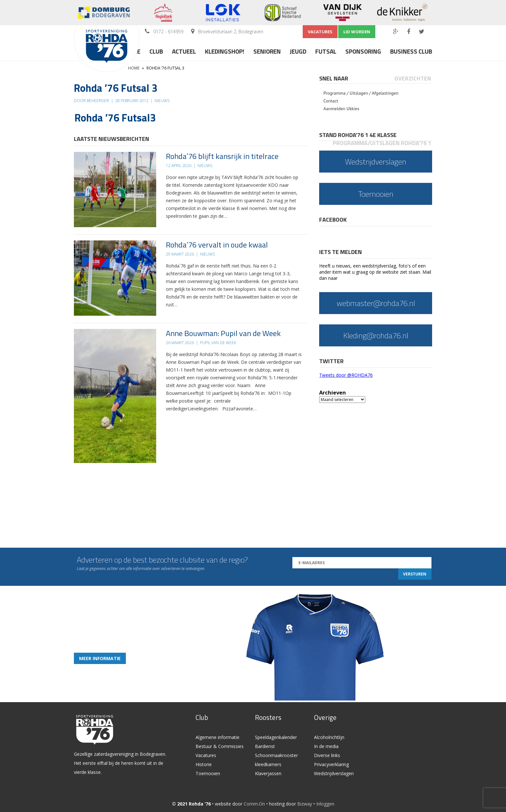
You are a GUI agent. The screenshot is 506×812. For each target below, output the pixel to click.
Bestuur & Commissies (220, 746)
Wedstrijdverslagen (334, 773)
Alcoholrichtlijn (329, 737)
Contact (331, 101)
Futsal (326, 51)
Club (156, 51)
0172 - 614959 (168, 32)
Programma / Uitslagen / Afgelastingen (361, 93)
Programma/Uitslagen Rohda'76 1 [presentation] (382, 143)
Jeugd (298, 51)
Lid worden (357, 32)
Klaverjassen (268, 773)
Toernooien (208, 773)
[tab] (334, 78)
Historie (204, 764)
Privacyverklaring (331, 764)
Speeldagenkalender (276, 737)
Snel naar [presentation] (334, 78)
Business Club (411, 51)
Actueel (184, 51)
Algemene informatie (218, 737)
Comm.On (254, 804)
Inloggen (325, 804)
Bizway (305, 804)
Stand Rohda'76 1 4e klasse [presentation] (358, 135)
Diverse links (327, 755)
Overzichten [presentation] (413, 78)
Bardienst (265, 746)
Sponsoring (363, 51)
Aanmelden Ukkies (341, 109)
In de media (326, 746)
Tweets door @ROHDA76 (346, 375)
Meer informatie (100, 658)
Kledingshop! (225, 51)
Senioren (267, 51)
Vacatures (320, 32)
